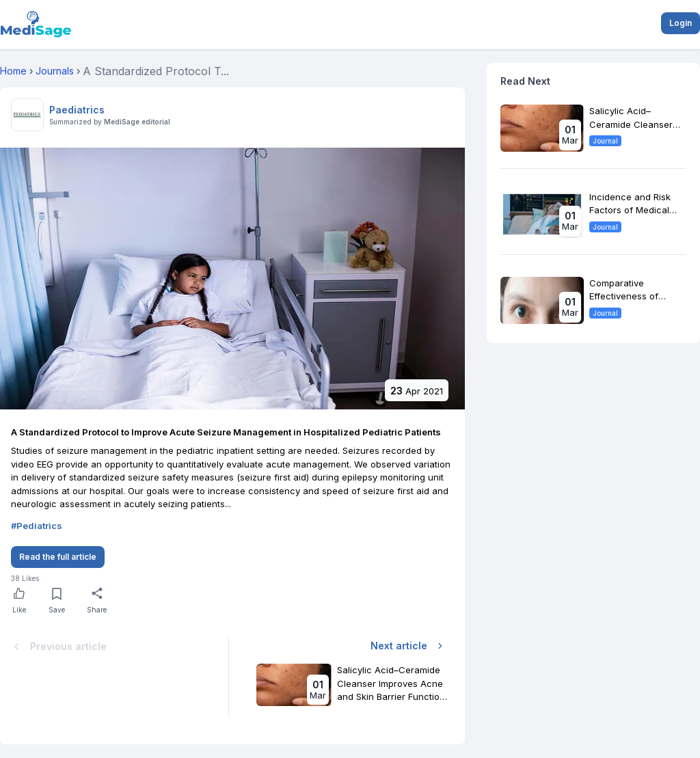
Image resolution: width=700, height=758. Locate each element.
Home (13, 71)
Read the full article (58, 557)
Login (681, 23)
